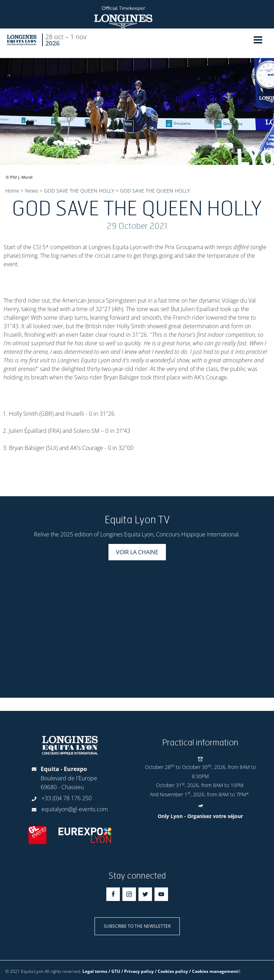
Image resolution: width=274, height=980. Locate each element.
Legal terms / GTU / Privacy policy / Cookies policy (135, 971)
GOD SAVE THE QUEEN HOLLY (79, 191)
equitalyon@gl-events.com (75, 809)
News (32, 191)
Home (12, 191)
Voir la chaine (137, 552)
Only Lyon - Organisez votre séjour (200, 816)
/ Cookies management (214, 971)
